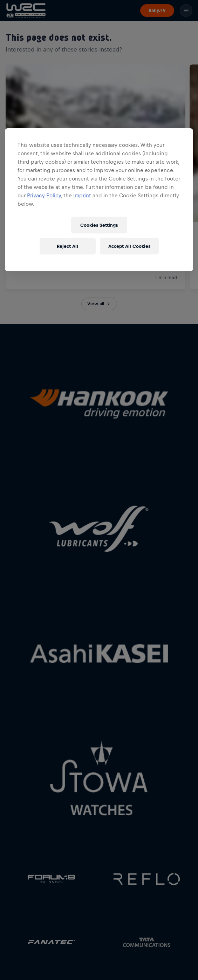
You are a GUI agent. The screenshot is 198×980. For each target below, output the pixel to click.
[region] (99, 200)
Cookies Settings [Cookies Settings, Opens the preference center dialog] (99, 225)
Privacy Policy (44, 195)
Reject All (67, 246)
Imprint (82, 195)
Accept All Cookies (129, 246)
